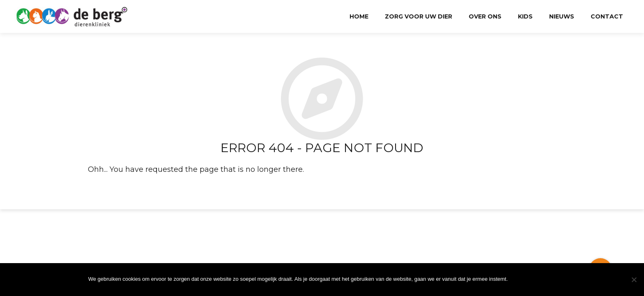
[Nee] (634, 280)
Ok (534, 280)
